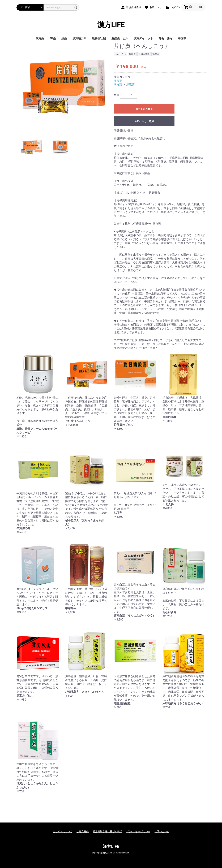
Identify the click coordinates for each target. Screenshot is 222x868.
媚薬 (64, 38)
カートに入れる (144, 109)
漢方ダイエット (143, 38)
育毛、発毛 (165, 38)
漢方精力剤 (79, 38)
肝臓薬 (130, 84)
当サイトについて (63, 831)
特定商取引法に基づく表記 (107, 831)
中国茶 (182, 38)
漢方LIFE (111, 25)
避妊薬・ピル (120, 38)
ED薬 (53, 38)
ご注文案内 (83, 831)
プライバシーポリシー (138, 831)
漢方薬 (40, 38)
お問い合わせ (162, 831)
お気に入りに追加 (144, 121)
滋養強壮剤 (99, 38)
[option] (64, 87)
